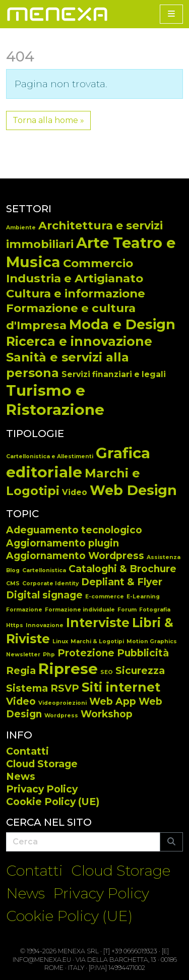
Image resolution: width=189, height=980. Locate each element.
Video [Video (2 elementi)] (21, 701)
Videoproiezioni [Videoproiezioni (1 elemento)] (62, 703)
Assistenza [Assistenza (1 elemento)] (164, 557)
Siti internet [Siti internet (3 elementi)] (121, 687)
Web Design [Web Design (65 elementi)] (133, 490)
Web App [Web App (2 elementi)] (113, 701)
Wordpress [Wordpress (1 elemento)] (61, 716)
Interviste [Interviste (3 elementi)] (98, 623)
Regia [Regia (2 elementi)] (21, 671)
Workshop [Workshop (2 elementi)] (107, 714)
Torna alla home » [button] (48, 120)
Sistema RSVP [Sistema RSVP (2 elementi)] (43, 688)
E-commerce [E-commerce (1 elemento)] (105, 597)
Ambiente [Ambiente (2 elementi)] (21, 228)
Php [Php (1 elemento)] (49, 655)
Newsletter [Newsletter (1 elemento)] (23, 655)
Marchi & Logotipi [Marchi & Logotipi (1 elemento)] (97, 641)
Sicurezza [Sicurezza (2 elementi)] (140, 671)
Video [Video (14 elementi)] (75, 492)
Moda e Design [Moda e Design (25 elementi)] (122, 324)
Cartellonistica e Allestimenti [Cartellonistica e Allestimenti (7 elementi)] (50, 456)
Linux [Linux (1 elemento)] (60, 641)
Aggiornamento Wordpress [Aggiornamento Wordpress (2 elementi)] (75, 556)
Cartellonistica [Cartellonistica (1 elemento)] (44, 570)
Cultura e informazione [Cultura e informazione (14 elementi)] (76, 293)
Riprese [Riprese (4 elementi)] (68, 669)
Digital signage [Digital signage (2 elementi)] (44, 595)
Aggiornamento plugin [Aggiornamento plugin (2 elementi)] (62, 543)
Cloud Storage (42, 764)
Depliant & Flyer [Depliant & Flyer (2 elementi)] (122, 582)
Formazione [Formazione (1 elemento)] (24, 610)
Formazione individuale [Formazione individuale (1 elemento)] (80, 610)
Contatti (27, 751)
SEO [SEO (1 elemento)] (107, 672)
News (21, 776)
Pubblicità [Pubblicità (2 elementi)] (143, 653)
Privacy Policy (42, 789)
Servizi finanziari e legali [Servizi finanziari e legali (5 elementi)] (114, 374)
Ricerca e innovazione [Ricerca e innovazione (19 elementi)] (79, 341)
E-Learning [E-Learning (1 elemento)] (143, 597)
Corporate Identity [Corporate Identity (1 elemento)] (50, 584)
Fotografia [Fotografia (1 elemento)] (155, 610)
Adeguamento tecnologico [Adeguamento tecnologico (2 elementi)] (74, 530)
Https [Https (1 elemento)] (15, 625)
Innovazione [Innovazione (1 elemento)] (45, 625)
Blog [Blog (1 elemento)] (13, 570)
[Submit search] (171, 842)
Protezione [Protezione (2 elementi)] (86, 653)
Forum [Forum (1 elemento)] (127, 610)
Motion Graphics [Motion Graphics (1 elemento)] (152, 641)
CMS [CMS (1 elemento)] (13, 584)
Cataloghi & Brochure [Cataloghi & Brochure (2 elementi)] (122, 569)
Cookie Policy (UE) (53, 802)
